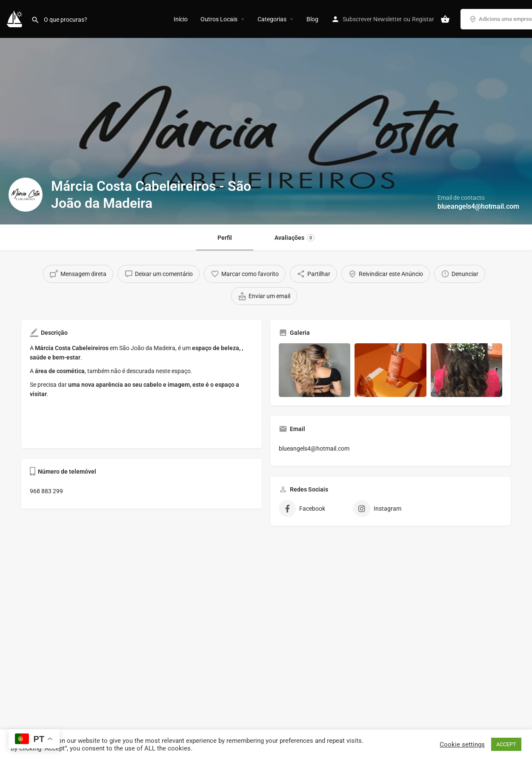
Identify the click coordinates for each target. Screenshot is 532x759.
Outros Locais (219, 19)
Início (181, 19)
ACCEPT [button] (506, 744)
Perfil (225, 238)
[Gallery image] (315, 370)
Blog (312, 19)
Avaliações (295, 238)
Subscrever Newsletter (372, 19)
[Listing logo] (26, 195)
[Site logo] (16, 18)
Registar (423, 19)
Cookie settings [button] (462, 745)
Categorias (272, 19)
